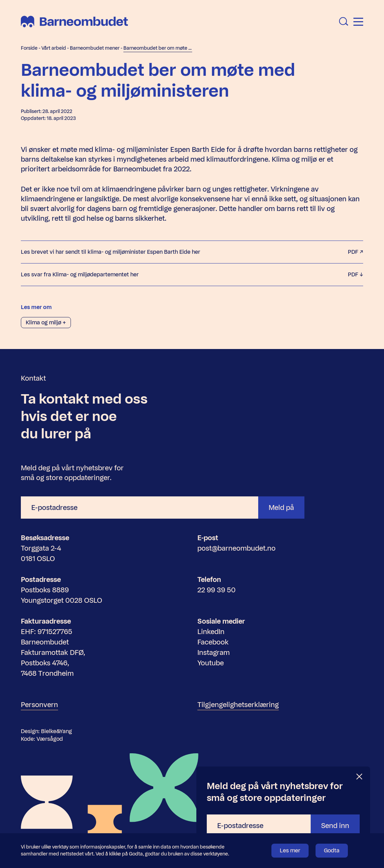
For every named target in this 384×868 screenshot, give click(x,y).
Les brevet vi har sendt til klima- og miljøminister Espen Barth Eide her (192, 252)
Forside (29, 48)
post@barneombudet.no (236, 548)
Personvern (39, 705)
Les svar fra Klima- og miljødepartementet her (192, 275)
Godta (332, 850)
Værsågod (50, 739)
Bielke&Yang (56, 731)
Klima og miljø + (46, 322)
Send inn (335, 826)
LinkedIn (211, 632)
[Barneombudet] (74, 22)
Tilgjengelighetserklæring (238, 705)
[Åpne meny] (358, 22)
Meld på (281, 508)
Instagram (214, 652)
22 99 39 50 (216, 590)
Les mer (290, 850)
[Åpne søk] (344, 22)
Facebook (213, 642)
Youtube (211, 663)
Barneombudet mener (95, 48)
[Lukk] (360, 777)
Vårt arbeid (54, 48)
